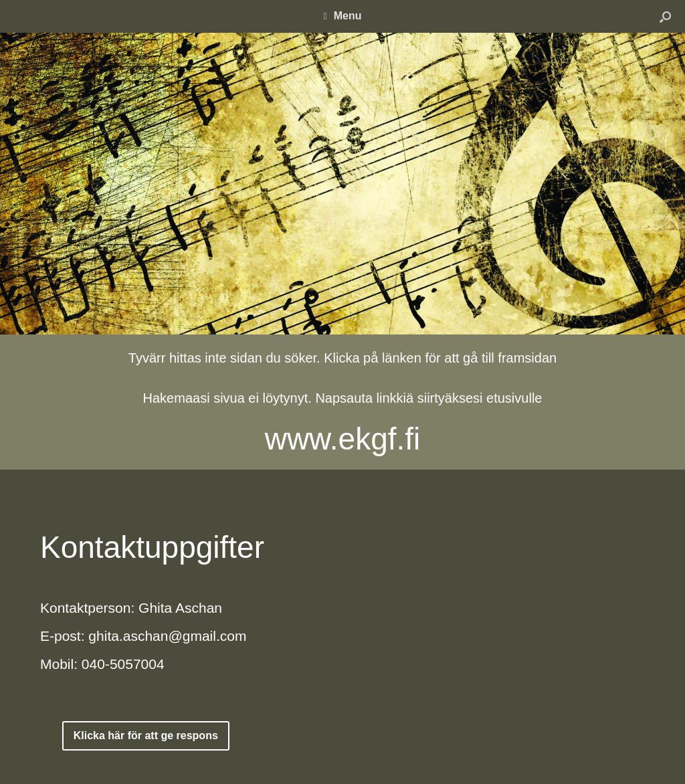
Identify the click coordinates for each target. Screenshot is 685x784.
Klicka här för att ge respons (146, 736)
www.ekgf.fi (343, 439)
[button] (665, 16)
